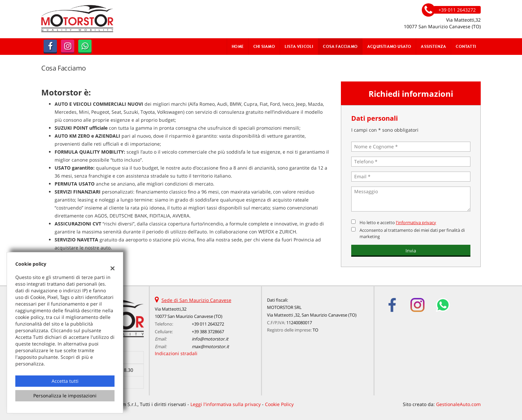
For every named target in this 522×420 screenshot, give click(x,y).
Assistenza (433, 46)
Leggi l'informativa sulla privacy (226, 404)
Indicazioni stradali (176, 353)
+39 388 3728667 (208, 332)
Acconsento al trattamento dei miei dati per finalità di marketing (412, 233)
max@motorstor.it (210, 347)
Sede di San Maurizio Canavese (196, 300)
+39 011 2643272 (208, 324)
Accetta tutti (65, 381)
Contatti (466, 46)
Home (238, 46)
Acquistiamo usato (389, 46)
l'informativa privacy (416, 222)
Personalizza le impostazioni (65, 396)
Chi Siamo (264, 46)
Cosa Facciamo (340, 46)
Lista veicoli (299, 46)
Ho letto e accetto (398, 222)
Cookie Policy (279, 404)
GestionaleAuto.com (458, 404)
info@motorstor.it (210, 339)
